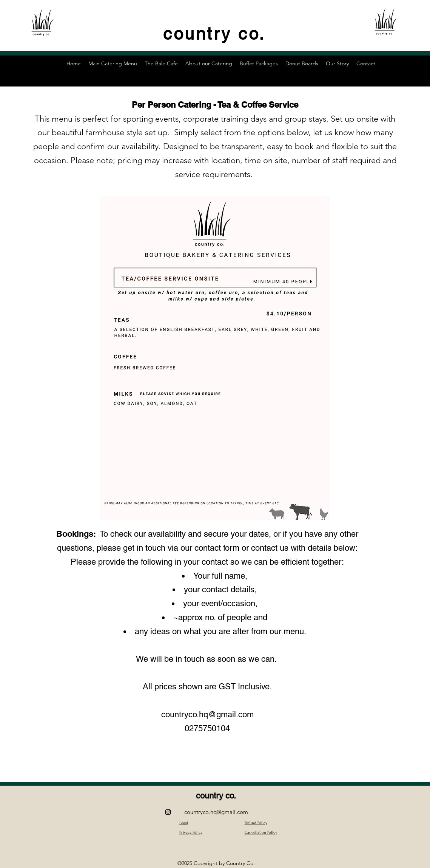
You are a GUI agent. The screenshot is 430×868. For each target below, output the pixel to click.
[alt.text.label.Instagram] (168, 812)
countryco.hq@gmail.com (207, 714)
